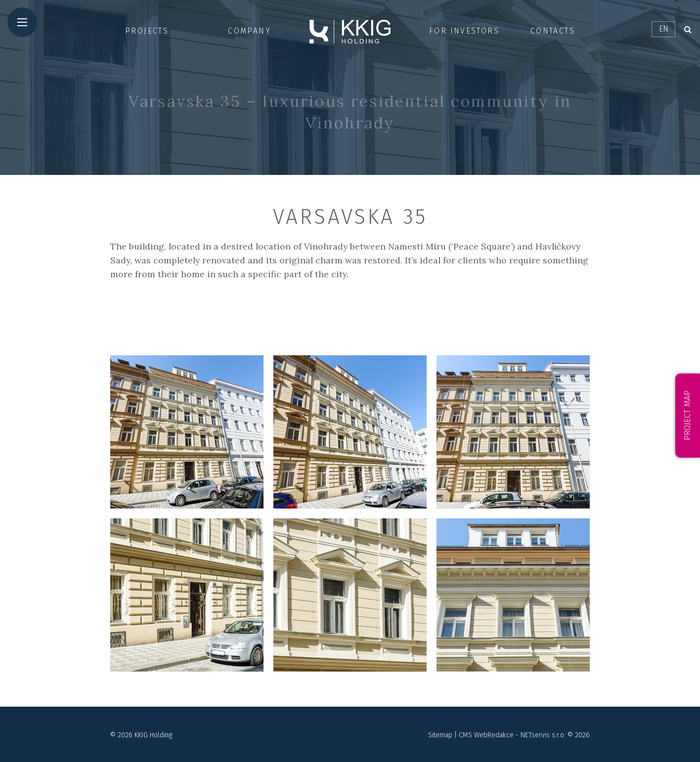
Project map (687, 416)
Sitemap (440, 735)
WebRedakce (494, 735)
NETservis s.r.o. (543, 735)
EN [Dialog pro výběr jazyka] (664, 29)
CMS (465, 735)
